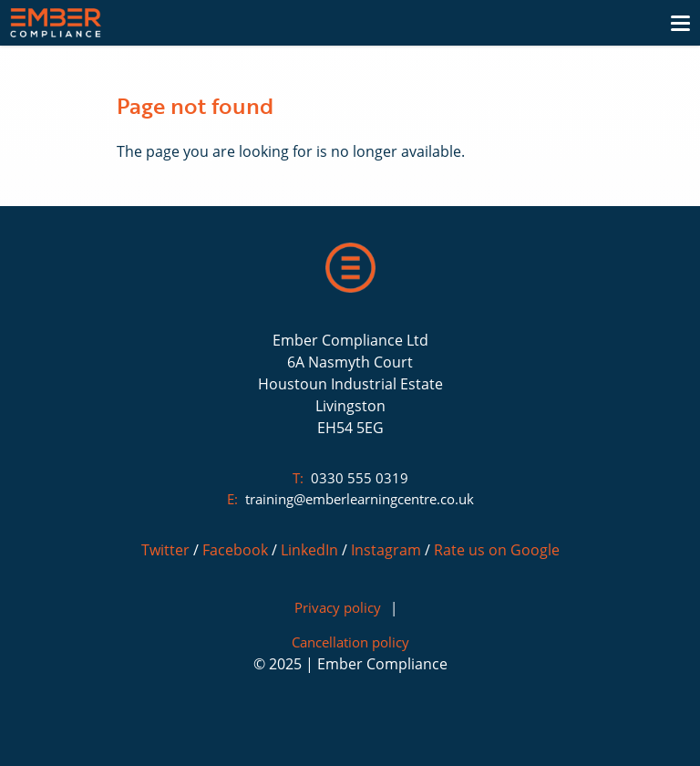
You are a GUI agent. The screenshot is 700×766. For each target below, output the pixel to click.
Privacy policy (338, 607)
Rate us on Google (497, 550)
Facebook (235, 550)
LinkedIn (309, 550)
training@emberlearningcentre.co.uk (360, 499)
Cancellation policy (350, 642)
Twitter (165, 550)
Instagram (386, 550)
